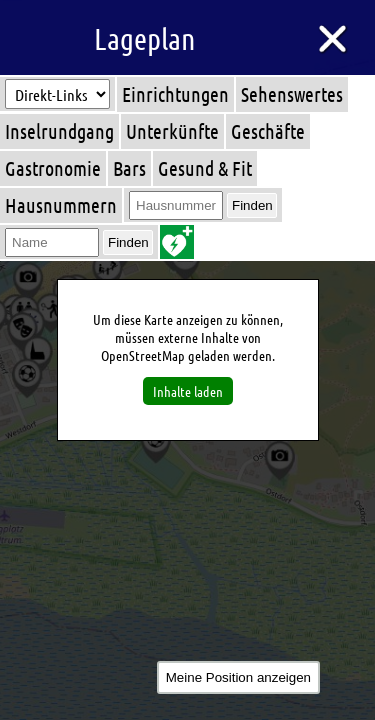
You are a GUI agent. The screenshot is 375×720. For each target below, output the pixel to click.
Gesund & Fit (205, 168)
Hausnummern (61, 205)
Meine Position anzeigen (238, 677)
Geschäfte (268, 131)
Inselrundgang (59, 131)
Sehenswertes (292, 94)
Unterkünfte (172, 131)
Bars (129, 168)
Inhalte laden (188, 391)
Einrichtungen (175, 94)
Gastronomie (53, 168)
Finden (252, 205)
